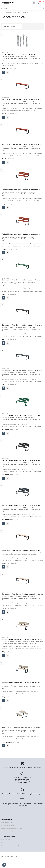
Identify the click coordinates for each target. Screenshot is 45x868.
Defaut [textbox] (13, 26)
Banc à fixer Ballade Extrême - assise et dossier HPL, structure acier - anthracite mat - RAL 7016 (22, 683)
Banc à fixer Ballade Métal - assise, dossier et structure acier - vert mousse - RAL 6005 (22, 415)
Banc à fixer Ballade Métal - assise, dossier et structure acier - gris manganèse (22, 460)
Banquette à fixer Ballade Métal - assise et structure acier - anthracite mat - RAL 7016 (22, 370)
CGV (3, 843)
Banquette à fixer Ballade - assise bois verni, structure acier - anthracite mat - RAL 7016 (22, 99)
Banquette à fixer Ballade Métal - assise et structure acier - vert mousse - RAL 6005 (22, 280)
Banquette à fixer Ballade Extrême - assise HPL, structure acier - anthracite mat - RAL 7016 (22, 594)
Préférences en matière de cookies (11, 846)
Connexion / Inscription (8, 832)
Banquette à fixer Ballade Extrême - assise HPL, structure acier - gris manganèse (22, 551)
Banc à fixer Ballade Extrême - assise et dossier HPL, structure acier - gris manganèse (22, 639)
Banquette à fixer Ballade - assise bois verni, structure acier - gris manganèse (22, 145)
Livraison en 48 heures (8, 826)
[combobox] (16, 26)
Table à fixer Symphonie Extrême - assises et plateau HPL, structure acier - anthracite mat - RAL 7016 (22, 728)
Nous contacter (6, 840)
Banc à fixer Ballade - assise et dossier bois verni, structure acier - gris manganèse (22, 190)
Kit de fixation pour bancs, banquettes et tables (20, 54)
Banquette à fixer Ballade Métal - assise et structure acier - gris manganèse (22, 325)
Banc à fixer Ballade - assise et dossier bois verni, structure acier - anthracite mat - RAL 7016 (22, 235)
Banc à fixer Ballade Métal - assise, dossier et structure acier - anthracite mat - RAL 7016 (22, 505)
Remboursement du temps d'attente (12, 829)
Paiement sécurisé (7, 822)
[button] (42, 3)
